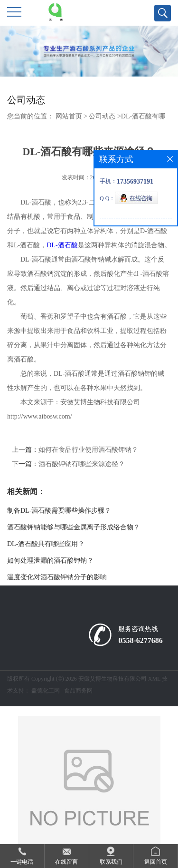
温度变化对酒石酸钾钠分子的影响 (57, 577)
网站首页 (69, 116)
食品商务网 (78, 691)
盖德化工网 (46, 691)
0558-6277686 (140, 640)
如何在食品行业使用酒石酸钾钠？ (88, 450)
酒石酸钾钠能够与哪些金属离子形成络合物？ (74, 527)
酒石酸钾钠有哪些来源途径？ (82, 464)
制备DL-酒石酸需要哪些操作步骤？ (59, 511)
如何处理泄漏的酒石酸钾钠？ (50, 561)
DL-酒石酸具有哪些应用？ (46, 544)
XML (154, 679)
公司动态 (102, 116)
